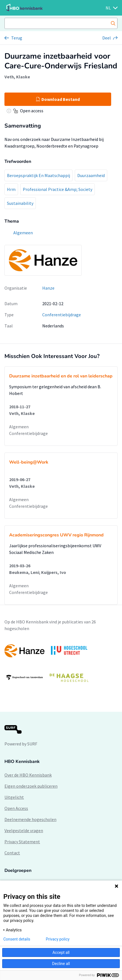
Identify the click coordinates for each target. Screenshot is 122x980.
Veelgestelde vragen (24, 830)
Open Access (16, 808)
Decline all (61, 964)
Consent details (17, 939)
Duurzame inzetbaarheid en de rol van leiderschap (61, 376)
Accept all (61, 952)
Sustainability (20, 203)
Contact (12, 853)
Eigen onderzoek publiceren (31, 786)
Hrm (11, 189)
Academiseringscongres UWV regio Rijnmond (56, 535)
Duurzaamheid (91, 175)
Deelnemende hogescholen (30, 819)
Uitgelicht (14, 797)
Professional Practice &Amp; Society (58, 189)
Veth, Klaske (17, 77)
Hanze (48, 288)
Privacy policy (58, 939)
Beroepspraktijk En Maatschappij (38, 175)
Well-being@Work (29, 462)
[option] (61, 664)
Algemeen (19, 427)
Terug (17, 38)
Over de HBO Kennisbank (28, 775)
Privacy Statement (22, 842)
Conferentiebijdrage (62, 315)
